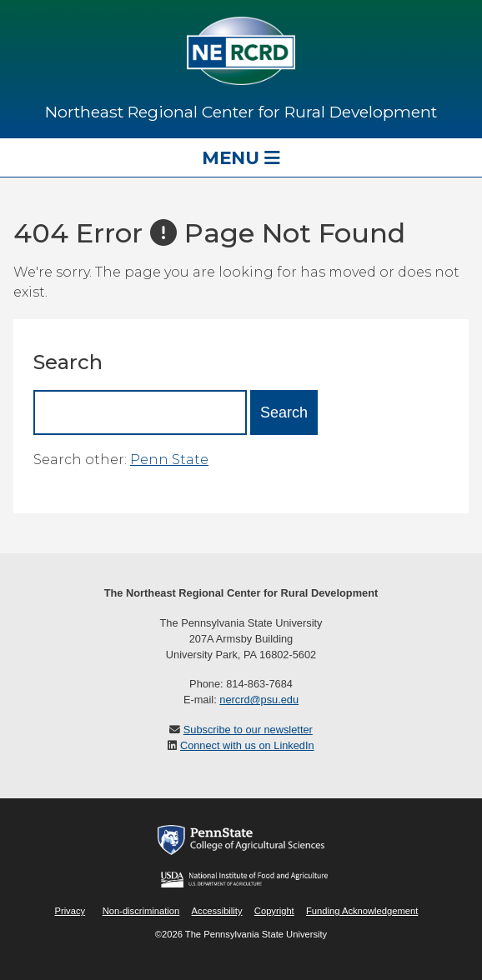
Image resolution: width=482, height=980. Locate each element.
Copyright (274, 911)
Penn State (169, 460)
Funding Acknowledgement (362, 911)
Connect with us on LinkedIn (247, 745)
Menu (241, 157)
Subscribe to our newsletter (248, 730)
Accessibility (217, 911)
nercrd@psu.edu (259, 700)
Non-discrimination (141, 911)
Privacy (70, 911)
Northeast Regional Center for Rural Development (241, 112)
